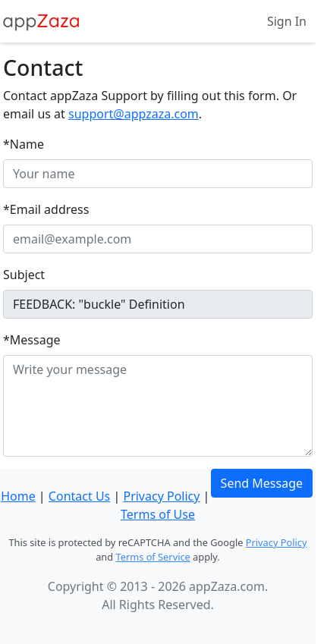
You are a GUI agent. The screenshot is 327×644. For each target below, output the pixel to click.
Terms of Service (152, 557)
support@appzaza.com (134, 114)
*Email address (46, 209)
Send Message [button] (262, 483)
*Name (24, 144)
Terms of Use (158, 514)
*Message (32, 340)
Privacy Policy (161, 496)
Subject (24, 275)
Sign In (287, 21)
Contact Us (79, 496)
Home (18, 496)
